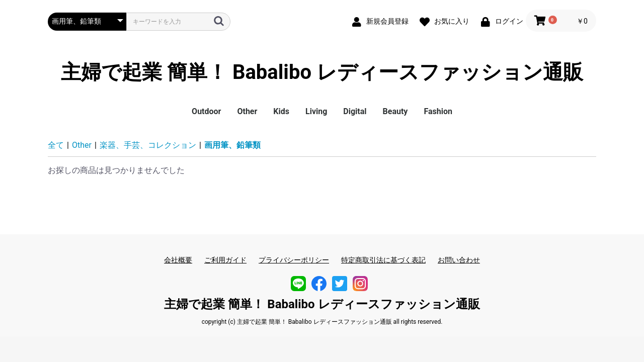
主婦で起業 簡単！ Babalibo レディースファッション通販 (322, 72)
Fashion (438, 111)
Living (316, 111)
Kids (281, 111)
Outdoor (206, 111)
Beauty (395, 111)
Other (247, 111)
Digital (355, 111)
